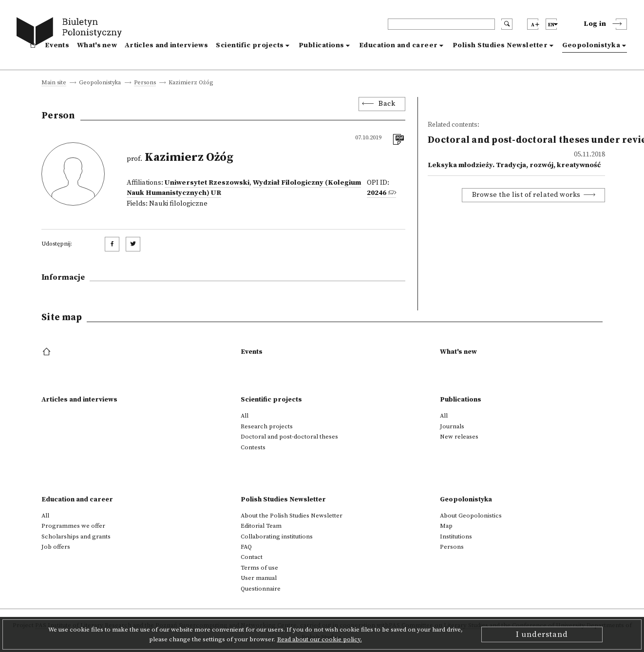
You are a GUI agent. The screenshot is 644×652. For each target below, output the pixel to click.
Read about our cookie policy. (320, 639)
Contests (253, 447)
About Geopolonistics (471, 516)
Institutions (456, 537)
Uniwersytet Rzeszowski (207, 183)
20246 (377, 193)
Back (387, 104)
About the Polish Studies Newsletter (292, 516)
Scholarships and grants (76, 537)
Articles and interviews (166, 45)
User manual (259, 578)
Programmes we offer (73, 526)
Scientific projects (250, 45)
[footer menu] (47, 352)
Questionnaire (261, 589)
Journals (452, 426)
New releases (459, 437)
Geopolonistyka (591, 45)
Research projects (267, 426)
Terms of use (259, 568)
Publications (322, 45)
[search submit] (507, 24)
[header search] (441, 24)
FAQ (246, 547)
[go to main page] (71, 33)
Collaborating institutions (277, 537)
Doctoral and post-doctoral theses (289, 437)
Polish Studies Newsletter (500, 45)
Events (57, 45)
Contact (252, 557)
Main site (54, 83)
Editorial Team (261, 526)
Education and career (398, 45)
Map (446, 526)
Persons (145, 83)
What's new (97, 45)
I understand (542, 634)
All (245, 416)
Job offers (56, 547)
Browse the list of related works (526, 195)
